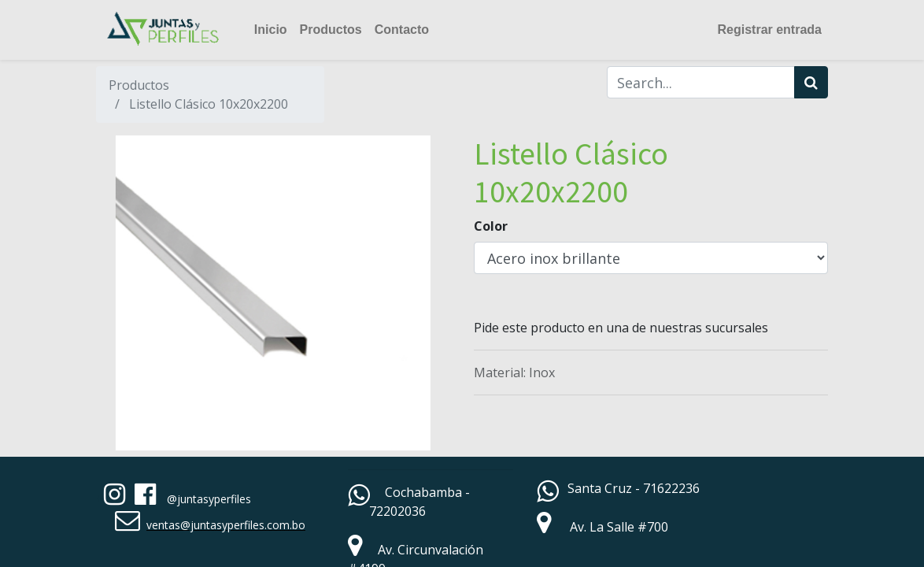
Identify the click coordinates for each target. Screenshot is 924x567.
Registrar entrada (770, 30)
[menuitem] (271, 30)
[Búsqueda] (811, 82)
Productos (139, 85)
